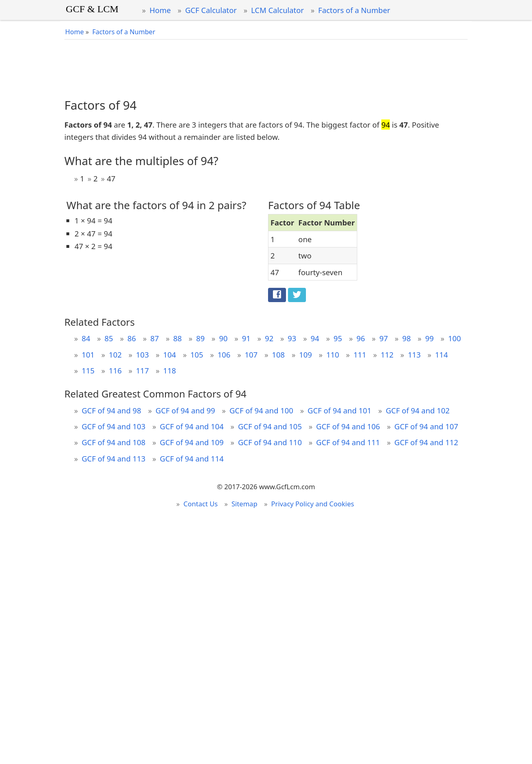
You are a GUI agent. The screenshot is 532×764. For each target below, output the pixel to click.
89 (200, 338)
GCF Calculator (211, 10)
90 (223, 338)
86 (132, 338)
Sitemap (244, 504)
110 (333, 354)
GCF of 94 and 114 (192, 458)
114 (442, 354)
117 (143, 370)
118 (170, 370)
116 (115, 370)
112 (387, 354)
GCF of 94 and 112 (426, 442)
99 (430, 338)
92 (269, 338)
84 (86, 338)
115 (88, 370)
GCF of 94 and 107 (426, 426)
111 (360, 354)
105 (197, 354)
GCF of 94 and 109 (192, 442)
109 (306, 354)
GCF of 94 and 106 (348, 426)
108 (279, 354)
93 (292, 338)
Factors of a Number (354, 10)
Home (160, 10)
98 (406, 338)
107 (251, 354)
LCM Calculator (277, 10)
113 (414, 354)
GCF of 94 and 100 (261, 410)
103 (143, 354)
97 (384, 338)
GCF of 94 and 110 (270, 442)
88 (177, 338)
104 (170, 354)
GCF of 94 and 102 (418, 410)
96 (361, 338)
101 (88, 354)
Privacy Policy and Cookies (313, 504)
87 (155, 338)
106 (224, 354)
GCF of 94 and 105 (270, 426)
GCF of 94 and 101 (340, 410)
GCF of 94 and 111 (348, 442)
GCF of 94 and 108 (113, 442)
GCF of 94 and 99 (185, 410)
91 (246, 338)
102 (115, 354)
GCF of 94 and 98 (111, 410)
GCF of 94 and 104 (192, 426)
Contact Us (200, 504)
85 (109, 338)
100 (455, 338)
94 (315, 338)
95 (338, 338)
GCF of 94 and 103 (113, 426)
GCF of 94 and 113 (113, 458)
